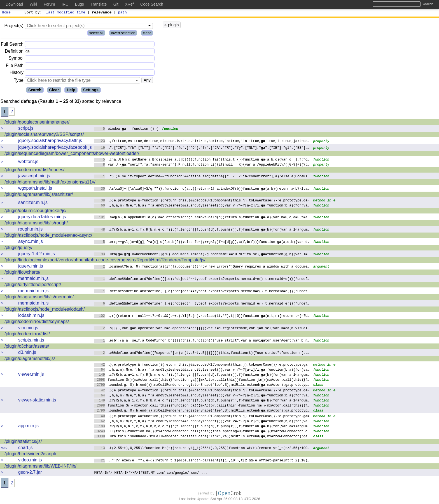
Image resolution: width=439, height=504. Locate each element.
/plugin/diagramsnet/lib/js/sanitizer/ (39, 195)
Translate (99, 4)
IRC (65, 4)
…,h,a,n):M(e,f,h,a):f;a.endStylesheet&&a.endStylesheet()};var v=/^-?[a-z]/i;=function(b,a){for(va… (202, 206)
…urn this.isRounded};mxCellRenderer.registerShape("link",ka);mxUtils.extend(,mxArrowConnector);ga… (202, 437)
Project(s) (14, 26)
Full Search (12, 45)
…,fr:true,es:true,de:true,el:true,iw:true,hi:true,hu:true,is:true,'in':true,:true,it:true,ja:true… (202, 142)
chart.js (25, 448)
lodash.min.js (31, 316)
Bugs (80, 4)
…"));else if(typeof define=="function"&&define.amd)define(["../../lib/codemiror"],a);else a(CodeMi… (202, 177)
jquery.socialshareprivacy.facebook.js (55, 148)
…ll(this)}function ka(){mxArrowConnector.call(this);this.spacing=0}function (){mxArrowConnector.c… (202, 432)
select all (96, 34)
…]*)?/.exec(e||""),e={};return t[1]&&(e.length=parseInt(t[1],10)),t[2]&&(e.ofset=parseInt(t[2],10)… (202, 461)
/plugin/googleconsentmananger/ (37, 123)
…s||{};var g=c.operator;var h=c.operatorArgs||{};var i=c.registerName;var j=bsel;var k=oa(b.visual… (202, 329)
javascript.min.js (34, 177)
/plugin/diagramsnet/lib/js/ (30, 359)
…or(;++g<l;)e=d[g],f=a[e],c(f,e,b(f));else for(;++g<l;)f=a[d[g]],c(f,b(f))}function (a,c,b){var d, (202, 242)
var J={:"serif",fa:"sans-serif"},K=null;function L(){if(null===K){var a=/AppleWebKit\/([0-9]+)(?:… (202, 165)
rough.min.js (30, 230)
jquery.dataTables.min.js (42, 218)
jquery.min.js (31, 267)
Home (6, 13)
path (122, 13)
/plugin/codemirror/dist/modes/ (34, 170)
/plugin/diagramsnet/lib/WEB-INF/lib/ (40, 467)
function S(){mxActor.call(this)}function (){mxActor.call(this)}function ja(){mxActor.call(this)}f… (202, 380)
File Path (15, 66)
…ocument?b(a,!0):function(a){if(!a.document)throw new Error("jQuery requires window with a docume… (202, 267)
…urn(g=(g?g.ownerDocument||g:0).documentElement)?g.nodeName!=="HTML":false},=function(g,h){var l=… (202, 255)
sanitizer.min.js (33, 203)
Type (19, 81)
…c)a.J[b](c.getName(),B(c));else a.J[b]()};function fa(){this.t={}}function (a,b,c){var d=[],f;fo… (202, 160)
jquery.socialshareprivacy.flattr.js (50, 141)
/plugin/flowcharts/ (22, 273)
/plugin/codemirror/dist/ (27, 335)
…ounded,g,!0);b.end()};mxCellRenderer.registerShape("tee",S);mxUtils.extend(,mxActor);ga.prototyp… (202, 385)
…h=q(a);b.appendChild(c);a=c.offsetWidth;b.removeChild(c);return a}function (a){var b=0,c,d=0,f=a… (202, 218)
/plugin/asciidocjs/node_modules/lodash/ (45, 310)
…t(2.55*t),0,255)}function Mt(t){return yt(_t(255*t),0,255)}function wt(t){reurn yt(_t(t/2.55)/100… (202, 449)
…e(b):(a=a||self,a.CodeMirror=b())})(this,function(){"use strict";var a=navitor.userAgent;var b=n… (202, 341)
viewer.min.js (31, 375)
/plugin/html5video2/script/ (30, 455)
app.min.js (28, 427)
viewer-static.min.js (37, 401)
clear (147, 34)
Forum (49, 4)
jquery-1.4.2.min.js (37, 255)
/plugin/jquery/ (18, 248)
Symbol (16, 59)
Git (116, 4)
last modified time (66, 13)
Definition (14, 52)
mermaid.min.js (33, 279)
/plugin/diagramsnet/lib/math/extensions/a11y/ (50, 183)
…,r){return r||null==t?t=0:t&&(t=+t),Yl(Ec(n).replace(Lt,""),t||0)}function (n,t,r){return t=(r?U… (202, 316)
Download (14, 4)
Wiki (33, 4)
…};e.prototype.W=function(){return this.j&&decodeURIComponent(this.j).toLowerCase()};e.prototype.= (202, 201)
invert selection (123, 34)
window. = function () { (126, 129)
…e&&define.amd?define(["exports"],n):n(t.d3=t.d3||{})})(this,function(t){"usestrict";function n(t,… (202, 353)
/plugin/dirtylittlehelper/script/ (33, 285)
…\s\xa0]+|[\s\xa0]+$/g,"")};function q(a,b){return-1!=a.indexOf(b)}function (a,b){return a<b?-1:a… (202, 189)
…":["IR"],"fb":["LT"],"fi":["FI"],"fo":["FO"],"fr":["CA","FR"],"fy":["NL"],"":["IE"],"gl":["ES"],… (202, 148)
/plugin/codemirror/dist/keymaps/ (37, 322)
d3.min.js (27, 353)
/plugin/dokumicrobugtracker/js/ (35, 211)
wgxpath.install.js (35, 189)
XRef (129, 4)
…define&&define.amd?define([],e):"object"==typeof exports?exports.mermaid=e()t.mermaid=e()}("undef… (202, 279)
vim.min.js (28, 328)
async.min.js (31, 242)
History (17, 73)
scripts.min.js (31, 341)
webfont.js (28, 162)
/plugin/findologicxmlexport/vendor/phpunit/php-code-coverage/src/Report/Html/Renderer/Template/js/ (105, 261)
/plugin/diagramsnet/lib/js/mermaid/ (39, 298)
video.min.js (30, 461)
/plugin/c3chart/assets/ (27, 347)
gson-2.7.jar (30, 473)
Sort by (32, 13)
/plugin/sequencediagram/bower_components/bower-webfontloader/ (72, 154)
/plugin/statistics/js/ (23, 442)
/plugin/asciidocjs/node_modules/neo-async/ (48, 236)
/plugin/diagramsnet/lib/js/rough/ (36, 224)
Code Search (152, 4)
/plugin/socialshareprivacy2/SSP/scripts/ (44, 135)
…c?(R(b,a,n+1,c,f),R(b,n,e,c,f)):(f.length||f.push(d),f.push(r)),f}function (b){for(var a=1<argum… (202, 230)
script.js (26, 129)
